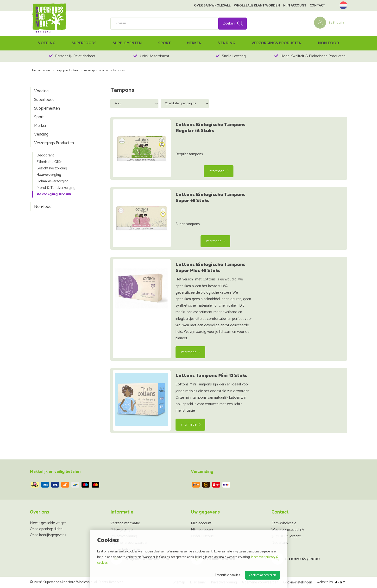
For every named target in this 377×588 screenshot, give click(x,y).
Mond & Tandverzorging (56, 188)
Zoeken (229, 23)
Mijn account (295, 6)
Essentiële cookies (227, 575)
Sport (164, 43)
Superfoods (84, 43)
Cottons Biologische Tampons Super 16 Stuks (210, 198)
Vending (227, 43)
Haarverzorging (49, 175)
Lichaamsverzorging (53, 181)
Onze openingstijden (46, 529)
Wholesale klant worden (257, 6)
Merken (194, 43)
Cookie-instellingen (298, 582)
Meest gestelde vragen (48, 523)
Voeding (47, 43)
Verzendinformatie (125, 523)
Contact (317, 6)
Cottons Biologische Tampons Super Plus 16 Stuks (210, 268)
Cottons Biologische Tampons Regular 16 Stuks (210, 128)
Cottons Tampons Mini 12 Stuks (211, 376)
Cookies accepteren (262, 575)
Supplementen (127, 43)
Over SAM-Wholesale (212, 6)
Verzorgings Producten (277, 43)
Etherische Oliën (50, 162)
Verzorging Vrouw (96, 71)
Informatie (219, 171)
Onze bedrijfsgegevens (48, 535)
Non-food (329, 43)
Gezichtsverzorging (52, 168)
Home (36, 71)
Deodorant (45, 155)
